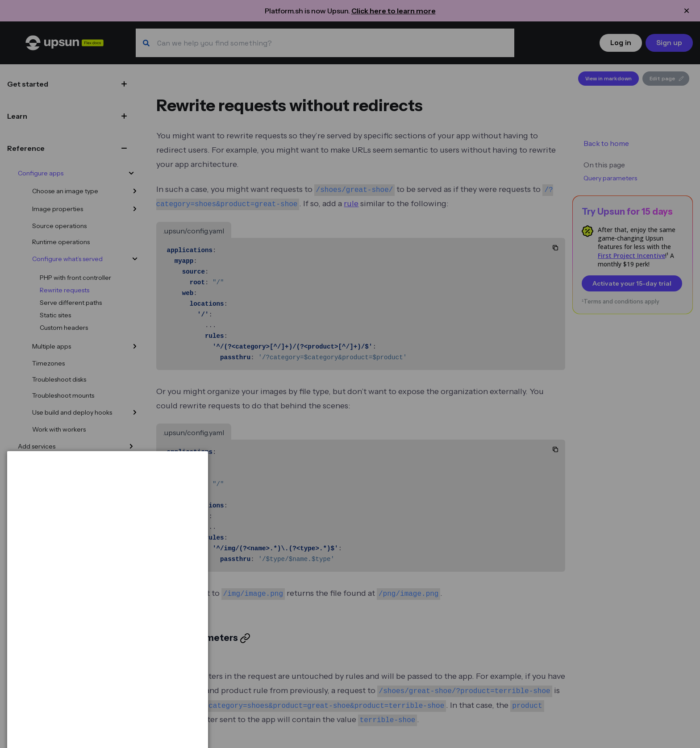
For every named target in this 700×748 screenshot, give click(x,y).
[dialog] (108, 707)
